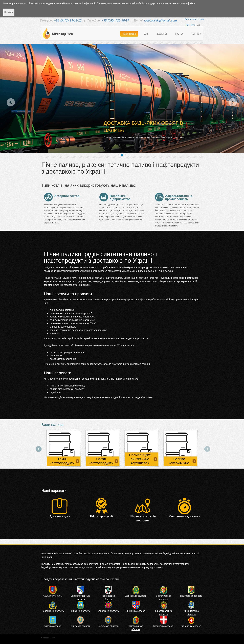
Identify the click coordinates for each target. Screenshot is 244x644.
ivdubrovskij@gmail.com (160, 20)
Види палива (129, 34)
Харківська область (136, 596)
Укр (198, 25)
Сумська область (53, 626)
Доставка (162, 34)
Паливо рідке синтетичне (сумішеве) (140, 459)
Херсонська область (53, 611)
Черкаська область (108, 626)
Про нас (179, 34)
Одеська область (53, 596)
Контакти (196, 34)
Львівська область (81, 626)
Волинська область (164, 626)
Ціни (146, 34)
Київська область (80, 611)
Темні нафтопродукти (62, 461)
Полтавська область (191, 596)
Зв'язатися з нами (194, 19)
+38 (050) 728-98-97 (115, 20)
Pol (187, 25)
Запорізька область (108, 611)
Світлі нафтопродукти (101, 461)
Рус (193, 25)
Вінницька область (136, 611)
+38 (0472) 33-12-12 (68, 20)
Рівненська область (191, 626)
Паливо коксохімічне (179, 461)
